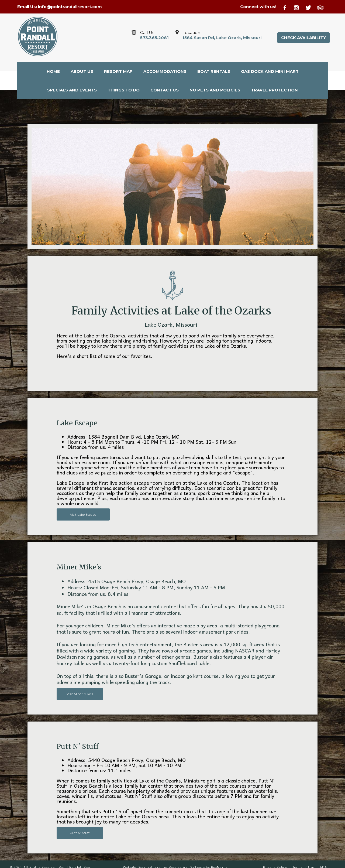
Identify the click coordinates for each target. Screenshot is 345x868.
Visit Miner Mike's (80, 694)
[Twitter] (311, 7)
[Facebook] (288, 7)
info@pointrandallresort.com (70, 7)
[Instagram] (299, 7)
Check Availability (303, 38)
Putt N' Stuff (80, 833)
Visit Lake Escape (83, 514)
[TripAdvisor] (322, 7)
